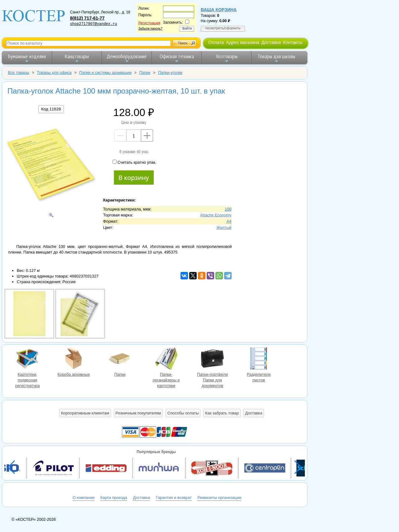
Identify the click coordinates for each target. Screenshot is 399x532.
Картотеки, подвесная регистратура (27, 359)
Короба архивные (74, 359)
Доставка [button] (254, 413)
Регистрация (149, 23)
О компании (84, 498)
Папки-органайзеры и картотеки (166, 359)
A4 (229, 221)
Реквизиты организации (219, 498)
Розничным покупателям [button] (138, 413)
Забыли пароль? (150, 29)
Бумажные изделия (27, 58)
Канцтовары (77, 58)
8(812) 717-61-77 (87, 18)
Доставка (271, 42)
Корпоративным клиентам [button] (85, 413)
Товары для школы (276, 58)
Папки (120, 359)
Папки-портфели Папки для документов (212, 359)
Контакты (293, 42)
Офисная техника (177, 58)
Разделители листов (259, 359)
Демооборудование (127, 58)
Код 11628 (51, 109)
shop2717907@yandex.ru (93, 24)
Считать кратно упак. (134, 162)
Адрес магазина (243, 42)
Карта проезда (114, 498)
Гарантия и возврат (174, 498)
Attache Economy (216, 215)
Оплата (216, 42)
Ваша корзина (219, 10)
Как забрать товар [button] (222, 413)
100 (228, 209)
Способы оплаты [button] (183, 413)
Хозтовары (227, 58)
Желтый (224, 227)
